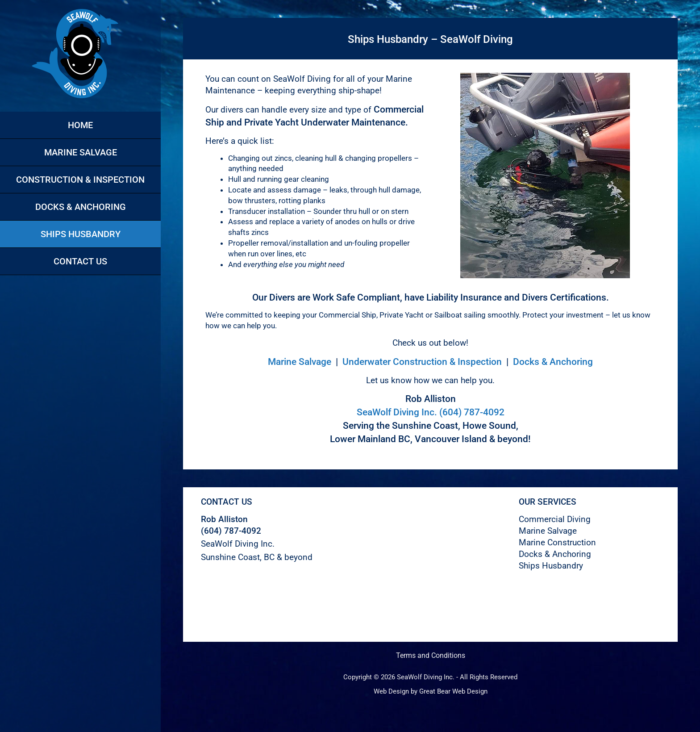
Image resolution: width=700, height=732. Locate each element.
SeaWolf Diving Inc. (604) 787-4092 (431, 412)
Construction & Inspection (80, 180)
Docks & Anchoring (81, 207)
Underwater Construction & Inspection (422, 362)
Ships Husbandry (81, 234)
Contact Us (80, 261)
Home (80, 125)
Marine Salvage (81, 152)
